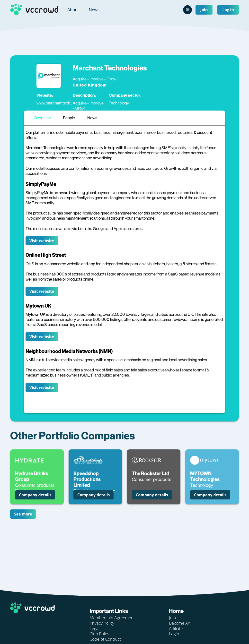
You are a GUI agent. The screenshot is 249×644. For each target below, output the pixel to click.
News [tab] (92, 118)
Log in (228, 10)
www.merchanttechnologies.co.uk (66, 103)
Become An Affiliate (180, 626)
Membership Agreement (112, 618)
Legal (95, 628)
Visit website (42, 241)
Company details (35, 495)
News (94, 10)
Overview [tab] (42, 118)
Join (204, 10)
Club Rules (99, 634)
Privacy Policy (102, 623)
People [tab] (69, 118)
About (73, 10)
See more (23, 514)
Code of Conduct (105, 639)
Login (174, 634)
